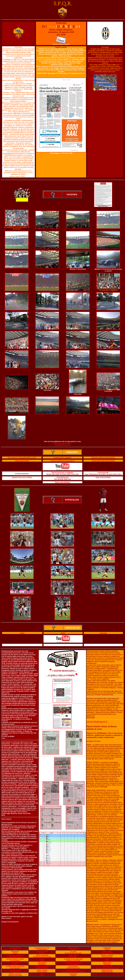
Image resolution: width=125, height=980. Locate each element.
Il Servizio (103, 633)
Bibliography (107, 964)
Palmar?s (42, 953)
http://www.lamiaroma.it (62, 443)
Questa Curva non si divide (22, 477)
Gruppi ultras (73, 966)
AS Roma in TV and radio (73, 960)
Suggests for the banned (15, 975)
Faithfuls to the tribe (107, 972)
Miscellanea (42, 963)
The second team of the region (73, 953)
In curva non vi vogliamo (62, 457)
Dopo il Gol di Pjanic (103, 477)
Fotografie (107, 948)
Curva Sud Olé (103, 472)
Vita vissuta (15, 963)
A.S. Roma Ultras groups (73, 968)
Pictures (107, 949)
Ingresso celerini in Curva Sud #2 (62, 461)
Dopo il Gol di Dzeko (63, 482)
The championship (42, 949)
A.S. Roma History (15, 960)
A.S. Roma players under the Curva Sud (107, 968)
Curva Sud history (15, 968)
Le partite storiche (42, 966)
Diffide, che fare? (15, 974)
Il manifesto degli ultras (73, 963)
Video (107, 959)
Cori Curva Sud (15, 970)
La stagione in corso (42, 948)
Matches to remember (42, 968)
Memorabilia (73, 955)
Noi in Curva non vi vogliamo (63, 472)
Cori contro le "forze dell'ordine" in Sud (22, 457)
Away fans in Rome (107, 953)
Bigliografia (107, 963)
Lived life (15, 964)
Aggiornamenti (73, 948)
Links (42, 974)
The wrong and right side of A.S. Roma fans (73, 972)
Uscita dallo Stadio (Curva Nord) (103, 461)
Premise (15, 953)
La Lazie (73, 951)
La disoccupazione (22, 473)
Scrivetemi (73, 974)
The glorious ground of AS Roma (42, 957)
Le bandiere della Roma (15, 955)
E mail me (73, 975)
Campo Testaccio (42, 955)
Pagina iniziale (15, 948)
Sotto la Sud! (107, 966)
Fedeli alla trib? (107, 970)
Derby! (42, 959)
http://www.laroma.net (62, 445)
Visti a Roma (107, 951)
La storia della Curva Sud (15, 966)
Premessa (15, 951)
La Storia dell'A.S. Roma (15, 959)
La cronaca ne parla (73, 970)
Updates (73, 949)
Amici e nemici (42, 970)
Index (15, 949)
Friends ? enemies (42, 972)
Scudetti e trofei (42, 951)
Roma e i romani (107, 955)
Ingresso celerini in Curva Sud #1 (103, 457)
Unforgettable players (15, 957)
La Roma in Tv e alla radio (73, 959)
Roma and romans (107, 957)
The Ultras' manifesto (73, 964)
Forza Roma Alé (62, 477)
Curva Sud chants (15, 972)
